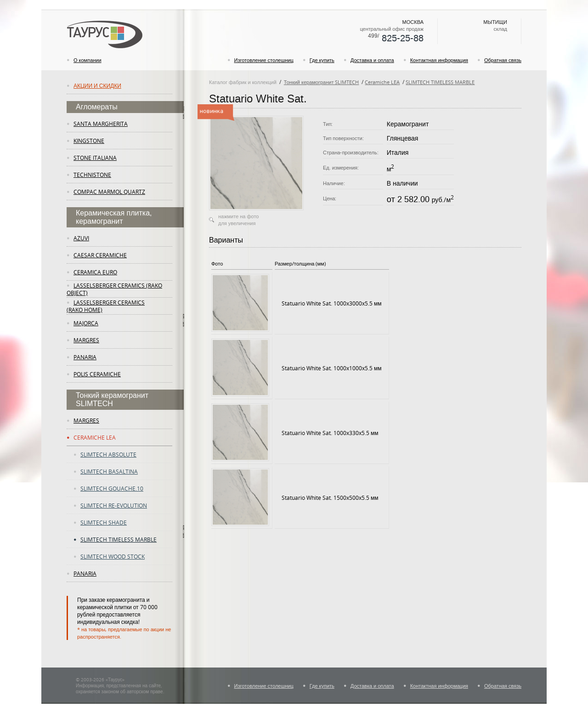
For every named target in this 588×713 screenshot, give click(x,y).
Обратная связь (503, 60)
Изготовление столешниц (264, 60)
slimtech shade (104, 522)
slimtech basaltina (109, 471)
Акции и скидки (97, 85)
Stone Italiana (95, 158)
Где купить (322, 60)
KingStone (89, 141)
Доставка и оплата (372, 60)
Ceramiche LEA (382, 82)
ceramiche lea (95, 437)
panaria (85, 357)
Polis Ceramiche (97, 374)
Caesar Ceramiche (100, 255)
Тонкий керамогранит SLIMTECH (322, 82)
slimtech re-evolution (114, 505)
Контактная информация (439, 60)
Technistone (92, 175)
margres (86, 340)
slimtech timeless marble (119, 539)
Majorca (86, 323)
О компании (88, 60)
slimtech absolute (108, 454)
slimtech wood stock (113, 556)
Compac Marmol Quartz (109, 192)
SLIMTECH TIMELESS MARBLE (440, 82)
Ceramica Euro (95, 272)
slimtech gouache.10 (112, 488)
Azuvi (81, 238)
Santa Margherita (101, 124)
